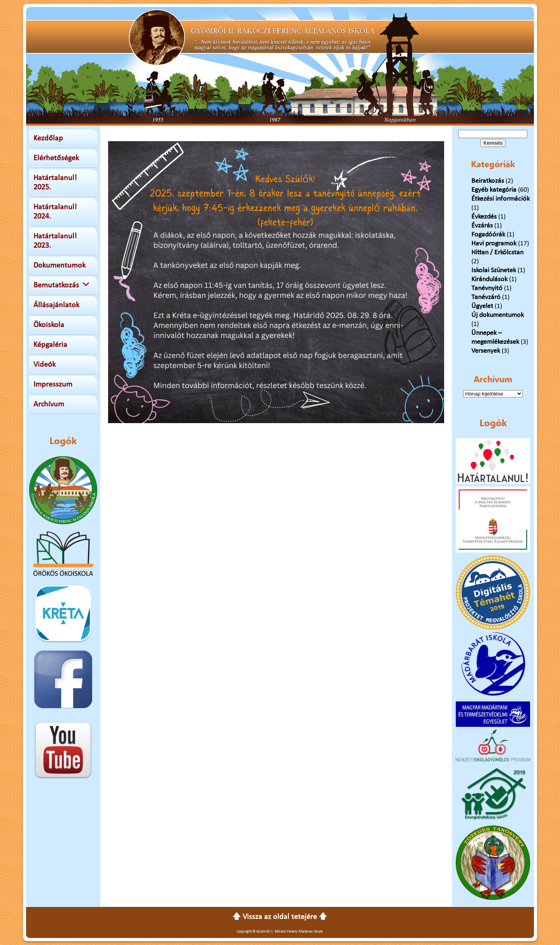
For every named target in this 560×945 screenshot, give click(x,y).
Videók (45, 365)
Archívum (49, 404)
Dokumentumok (59, 266)
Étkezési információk (500, 199)
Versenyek (486, 351)
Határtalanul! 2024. (55, 212)
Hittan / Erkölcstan (497, 253)
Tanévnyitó (487, 288)
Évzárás (482, 226)
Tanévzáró (486, 297)
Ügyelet (482, 306)
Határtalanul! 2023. (55, 241)
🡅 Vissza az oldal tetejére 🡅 (280, 917)
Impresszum (53, 385)
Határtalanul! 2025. (55, 183)
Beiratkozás (488, 181)
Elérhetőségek (56, 158)
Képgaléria (50, 345)
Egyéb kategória (494, 190)
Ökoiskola (49, 325)
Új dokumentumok (498, 315)
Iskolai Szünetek (494, 270)
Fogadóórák (488, 235)
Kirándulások (489, 279)
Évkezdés (484, 217)
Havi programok (494, 244)
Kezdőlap (48, 138)
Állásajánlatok (56, 305)
